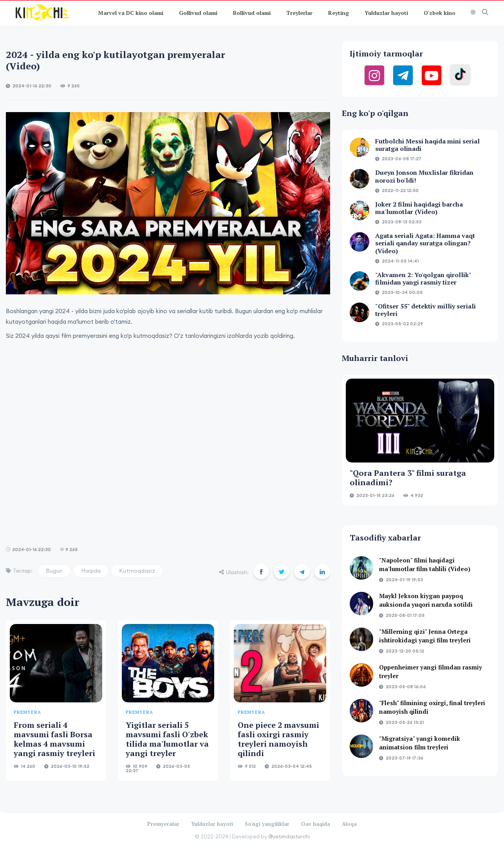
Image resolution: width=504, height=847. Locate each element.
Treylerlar (299, 13)
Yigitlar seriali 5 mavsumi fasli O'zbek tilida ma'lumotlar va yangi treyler (167, 739)
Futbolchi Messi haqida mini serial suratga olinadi (427, 145)
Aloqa (349, 824)
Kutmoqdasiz (137, 571)
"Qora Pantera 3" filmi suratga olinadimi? (408, 478)
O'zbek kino (440, 13)
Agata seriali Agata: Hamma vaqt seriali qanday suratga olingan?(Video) (425, 243)
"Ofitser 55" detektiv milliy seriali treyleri (425, 310)
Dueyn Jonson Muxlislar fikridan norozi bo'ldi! (424, 176)
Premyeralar (163, 824)
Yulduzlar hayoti (386, 13)
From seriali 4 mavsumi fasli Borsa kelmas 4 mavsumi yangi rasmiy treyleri (54, 739)
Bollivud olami (252, 13)
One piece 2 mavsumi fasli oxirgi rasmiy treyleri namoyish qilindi (278, 739)
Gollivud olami (198, 13)
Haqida (91, 571)
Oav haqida (316, 824)
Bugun (54, 571)
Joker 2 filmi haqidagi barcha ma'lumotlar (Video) (419, 208)
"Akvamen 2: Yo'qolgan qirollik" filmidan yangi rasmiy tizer (423, 278)
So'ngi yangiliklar (267, 824)
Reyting (339, 13)
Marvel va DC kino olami (131, 13)
